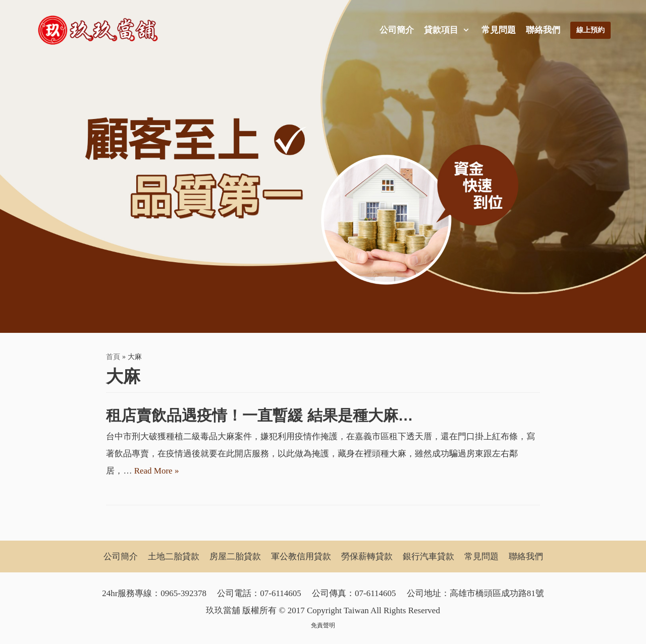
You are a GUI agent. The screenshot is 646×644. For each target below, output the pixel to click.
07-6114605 (281, 593)
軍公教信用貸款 (301, 557)
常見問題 (499, 30)
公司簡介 (397, 30)
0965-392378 (183, 593)
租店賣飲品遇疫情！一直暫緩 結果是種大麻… (259, 415)
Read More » (157, 471)
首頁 (113, 357)
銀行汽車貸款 (428, 557)
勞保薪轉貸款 (367, 557)
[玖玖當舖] (101, 30)
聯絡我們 (543, 30)
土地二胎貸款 (174, 557)
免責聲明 (323, 625)
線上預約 (590, 30)
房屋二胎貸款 (235, 557)
